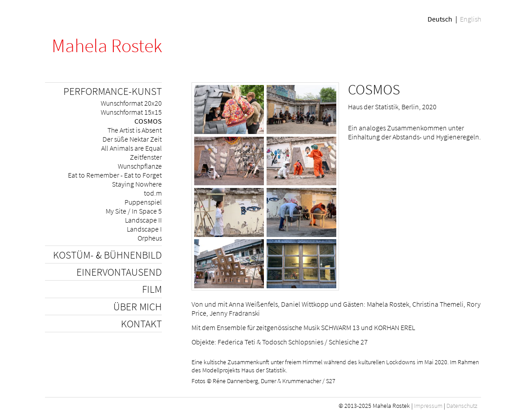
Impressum (428, 406)
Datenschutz (462, 406)
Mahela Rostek (107, 45)
